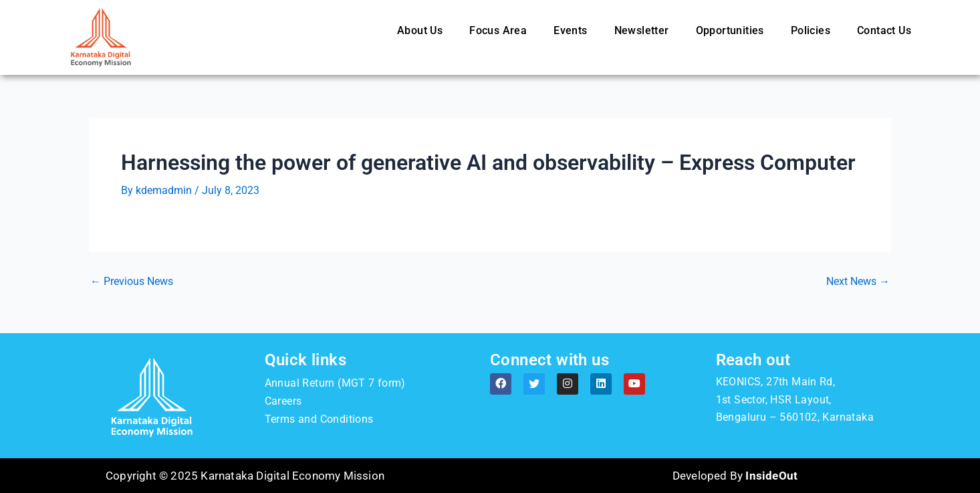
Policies (811, 30)
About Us (420, 30)
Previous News (132, 282)
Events (570, 30)
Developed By (735, 476)
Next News (858, 282)
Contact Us (884, 30)
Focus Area (498, 30)
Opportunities (730, 30)
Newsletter (642, 30)
